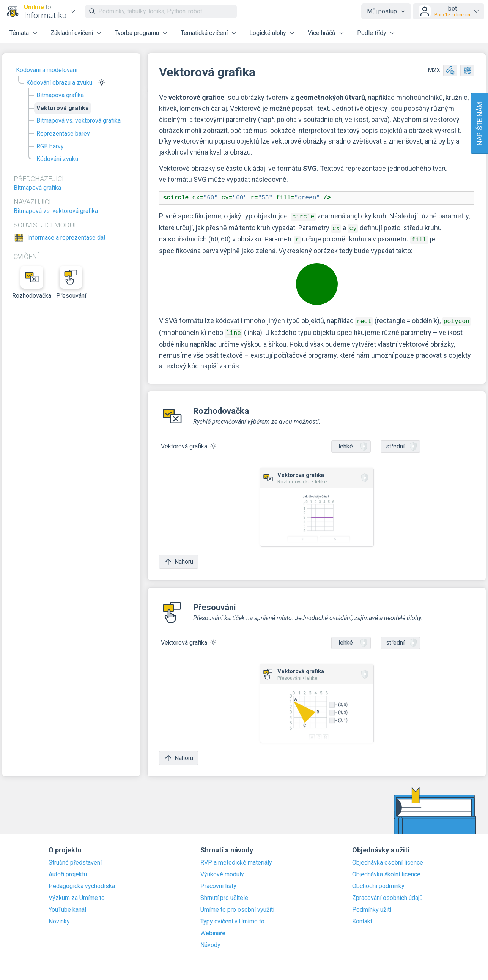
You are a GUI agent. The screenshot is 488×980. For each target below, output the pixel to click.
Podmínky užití (372, 906)
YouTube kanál (67, 906)
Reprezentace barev (63, 133)
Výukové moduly (222, 871)
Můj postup (382, 11)
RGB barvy (50, 146)
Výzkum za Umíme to (77, 894)
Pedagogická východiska (82, 882)
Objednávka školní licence (386, 871)
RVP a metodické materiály (236, 859)
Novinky (59, 918)
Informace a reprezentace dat (66, 238)
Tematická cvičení (204, 33)
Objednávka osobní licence (388, 859)
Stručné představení (75, 859)
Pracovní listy (218, 882)
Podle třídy (372, 33)
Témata (19, 33)
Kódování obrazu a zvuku (59, 83)
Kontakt (362, 918)
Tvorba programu (137, 33)
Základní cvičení (72, 33)
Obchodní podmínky (378, 882)
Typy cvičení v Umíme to (232, 918)
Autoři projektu (68, 871)
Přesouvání (71, 282)
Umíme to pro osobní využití (237, 906)
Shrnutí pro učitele (224, 894)
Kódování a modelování (47, 70)
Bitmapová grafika (60, 95)
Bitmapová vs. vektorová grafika (79, 121)
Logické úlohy (268, 33)
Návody (210, 941)
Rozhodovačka (32, 282)
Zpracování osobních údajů (387, 894)
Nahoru (179, 558)
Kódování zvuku (57, 159)
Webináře (213, 930)
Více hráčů (322, 33)
